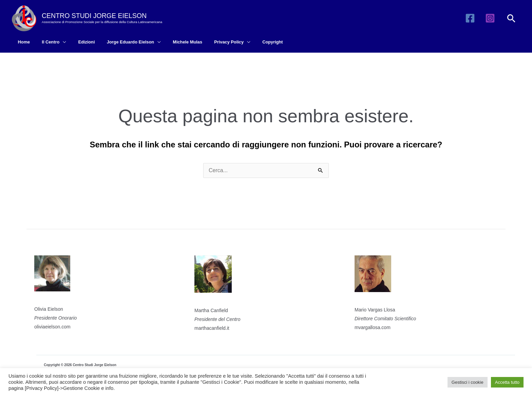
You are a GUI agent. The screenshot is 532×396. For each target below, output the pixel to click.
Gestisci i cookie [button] (468, 382)
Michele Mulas (173, 42)
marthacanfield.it (212, 328)
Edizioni (78, 42)
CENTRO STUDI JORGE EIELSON (94, 16)
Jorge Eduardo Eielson (119, 42)
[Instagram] (490, 18)
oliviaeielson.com (52, 327)
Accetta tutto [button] (507, 382)
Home (22, 42)
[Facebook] (470, 18)
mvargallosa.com (373, 327)
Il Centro (46, 42)
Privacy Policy (211, 42)
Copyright (251, 42)
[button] (511, 18)
